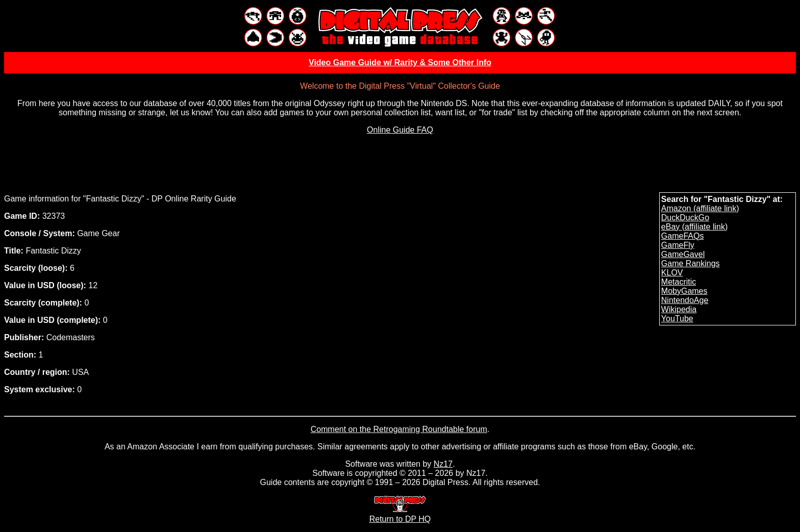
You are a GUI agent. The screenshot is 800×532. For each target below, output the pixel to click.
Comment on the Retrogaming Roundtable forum (399, 429)
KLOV (672, 273)
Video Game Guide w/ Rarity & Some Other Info (400, 62)
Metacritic (679, 282)
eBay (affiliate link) (694, 227)
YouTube (677, 319)
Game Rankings (691, 263)
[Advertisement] (400, 166)
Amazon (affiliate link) (700, 208)
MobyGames (684, 291)
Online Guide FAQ (400, 130)
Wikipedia (679, 309)
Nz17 (443, 464)
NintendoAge (685, 300)
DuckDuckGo (685, 218)
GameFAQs (683, 236)
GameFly (678, 245)
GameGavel (683, 254)
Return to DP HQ (400, 514)
